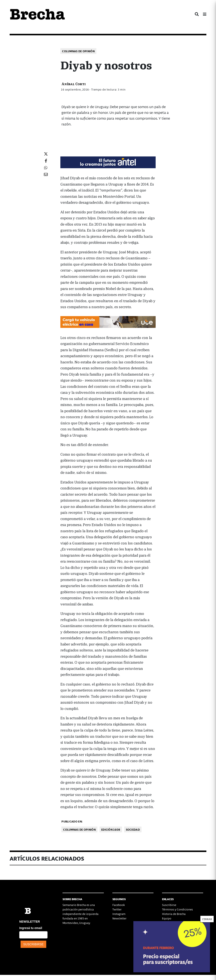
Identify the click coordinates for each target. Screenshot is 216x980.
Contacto (168, 923)
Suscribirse (169, 905)
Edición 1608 (111, 829)
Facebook (119, 905)
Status (166, 927)
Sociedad (133, 829)
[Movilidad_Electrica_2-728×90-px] (108, 321)
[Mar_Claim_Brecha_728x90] (108, 162)
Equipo (167, 918)
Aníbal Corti (74, 84)
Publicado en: (72, 821)
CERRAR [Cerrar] (207, 93)
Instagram (119, 914)
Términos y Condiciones (177, 909)
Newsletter (119, 918)
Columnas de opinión (78, 51)
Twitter (117, 909)
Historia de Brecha (174, 914)
